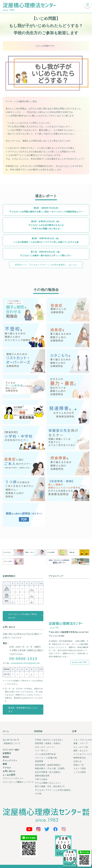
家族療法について (12, 743)
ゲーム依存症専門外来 (45, 754)
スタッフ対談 (80, 768)
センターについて (11, 740)
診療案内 (7, 753)
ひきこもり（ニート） (45, 747)
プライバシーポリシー (13, 778)
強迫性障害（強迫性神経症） (48, 765)
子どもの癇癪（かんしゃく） (48, 783)
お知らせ (78, 761)
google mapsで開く (80, 662)
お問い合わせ (9, 771)
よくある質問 (9, 775)
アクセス (7, 768)
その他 (38, 794)
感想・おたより (81, 751)
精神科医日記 (80, 758)
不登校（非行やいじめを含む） (49, 740)
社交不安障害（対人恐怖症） (48, 772)
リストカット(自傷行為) (46, 758)
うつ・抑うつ (41, 751)
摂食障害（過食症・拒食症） (48, 743)
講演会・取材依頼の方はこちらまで (23, 710)
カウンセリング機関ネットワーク (18, 782)
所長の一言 (79, 765)
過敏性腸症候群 (42, 776)
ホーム (6, 731)
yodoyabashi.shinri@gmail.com (26, 663)
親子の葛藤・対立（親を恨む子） (50, 786)
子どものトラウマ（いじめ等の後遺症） (54, 790)
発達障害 (39, 761)
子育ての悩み (41, 779)
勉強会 (6, 757)
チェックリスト (10, 760)
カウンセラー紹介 (11, 750)
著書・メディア (81, 743)
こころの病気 (80, 772)
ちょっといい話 (81, 747)
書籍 (5, 764)
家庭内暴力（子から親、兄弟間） (50, 768)
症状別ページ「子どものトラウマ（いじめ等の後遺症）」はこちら (46, 265)
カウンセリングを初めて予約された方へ (23, 616)
